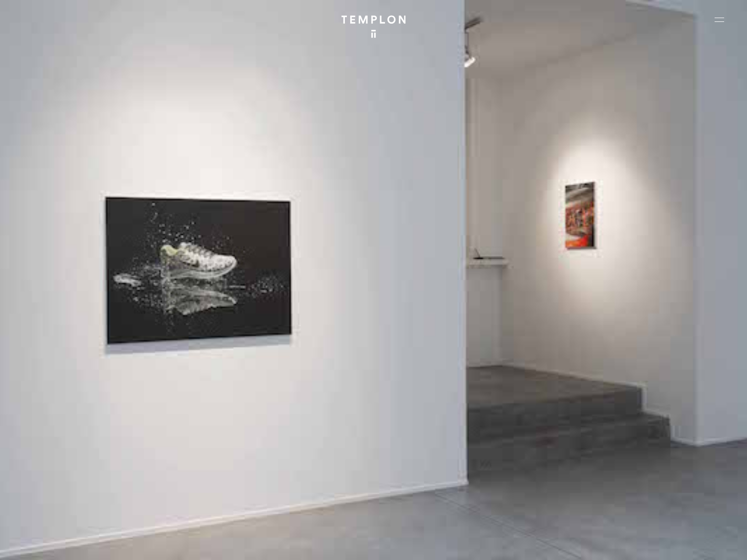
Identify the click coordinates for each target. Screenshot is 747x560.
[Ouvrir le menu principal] (719, 20)
